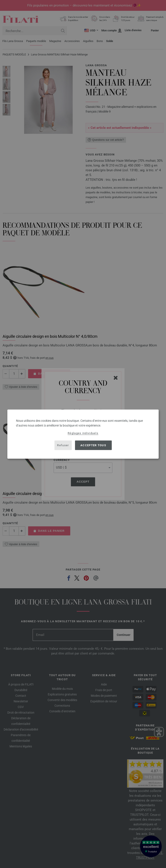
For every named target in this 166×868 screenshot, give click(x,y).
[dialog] (83, 434)
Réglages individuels (83, 433)
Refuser (63, 445)
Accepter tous (93, 445)
